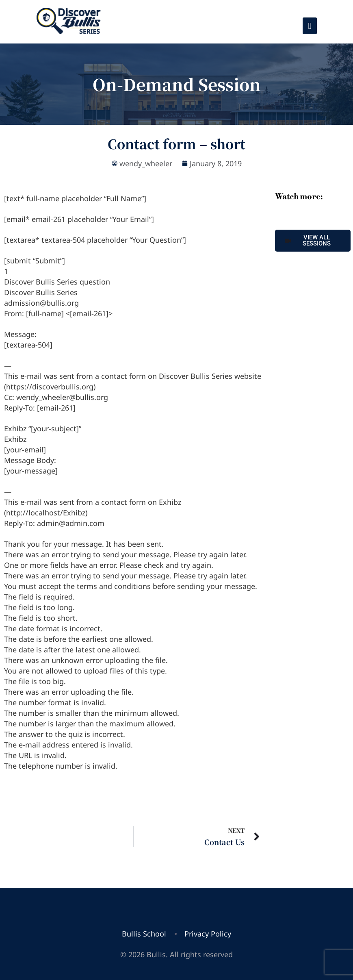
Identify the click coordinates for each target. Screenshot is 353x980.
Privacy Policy (208, 934)
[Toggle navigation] (310, 26)
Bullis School (144, 934)
